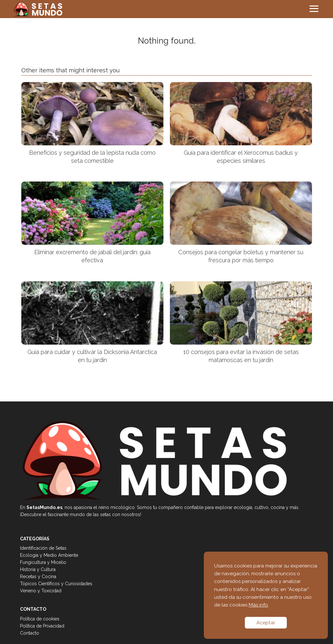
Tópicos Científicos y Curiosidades (56, 584)
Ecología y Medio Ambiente (49, 555)
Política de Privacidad (42, 626)
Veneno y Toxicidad (41, 591)
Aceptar (266, 623)
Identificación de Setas (43, 548)
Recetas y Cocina (38, 576)
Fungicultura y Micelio (43, 562)
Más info (258, 605)
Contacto (30, 633)
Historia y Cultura (38, 569)
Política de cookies (40, 619)
